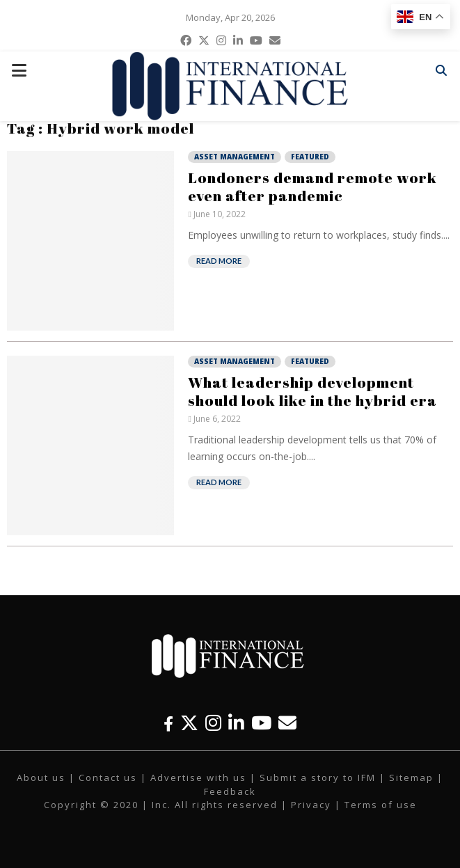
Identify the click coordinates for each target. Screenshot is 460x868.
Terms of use (381, 805)
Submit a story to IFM (318, 778)
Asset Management (235, 157)
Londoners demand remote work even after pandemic (312, 187)
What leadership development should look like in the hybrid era (312, 391)
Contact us (108, 778)
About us (41, 778)
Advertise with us (198, 778)
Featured (310, 157)
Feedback (230, 791)
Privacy (311, 805)
